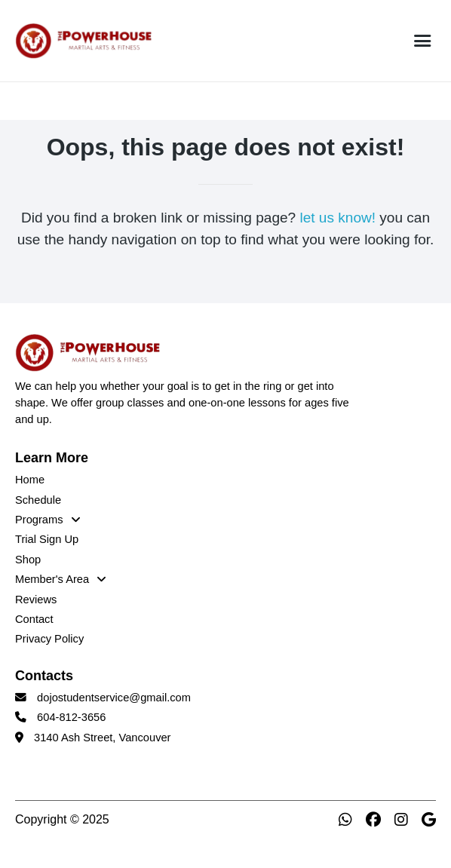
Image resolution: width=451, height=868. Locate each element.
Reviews (36, 600)
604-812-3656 (71, 717)
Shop (28, 560)
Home (30, 480)
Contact (34, 619)
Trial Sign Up (47, 539)
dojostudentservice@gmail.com (114, 698)
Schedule (38, 500)
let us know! (337, 218)
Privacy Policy (49, 639)
